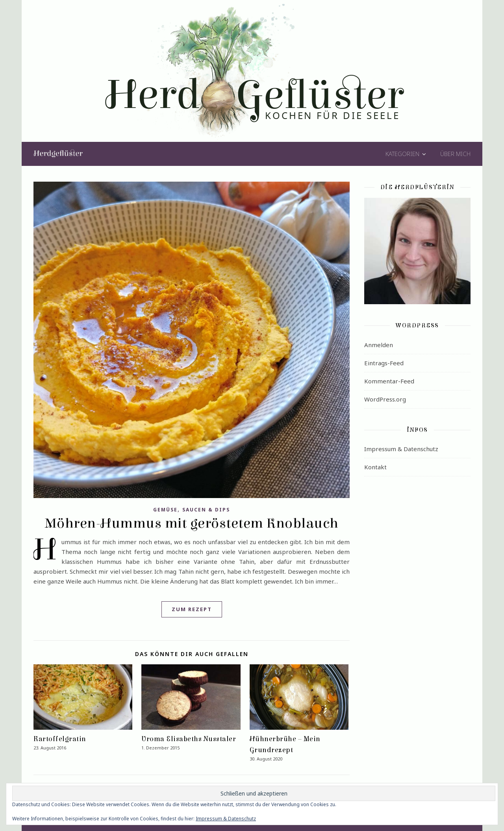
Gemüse (165, 510)
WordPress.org (385, 399)
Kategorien (402, 154)
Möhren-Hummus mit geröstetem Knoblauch (192, 523)
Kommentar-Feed (389, 381)
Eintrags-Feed (384, 363)
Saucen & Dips (206, 510)
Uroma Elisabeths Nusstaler (189, 739)
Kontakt (375, 467)
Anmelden (379, 345)
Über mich (455, 154)
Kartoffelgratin (60, 739)
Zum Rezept (192, 609)
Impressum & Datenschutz (401, 449)
